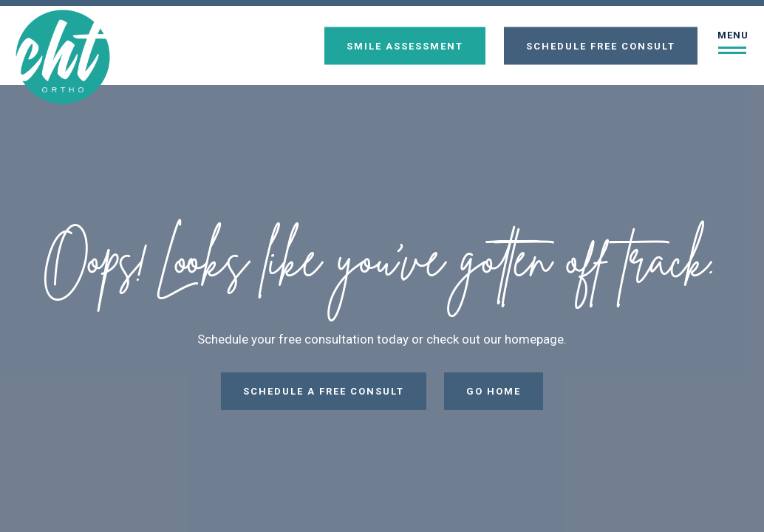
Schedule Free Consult (601, 45)
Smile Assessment (405, 45)
